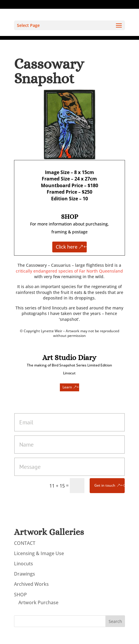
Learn (67, 387)
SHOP (20, 595)
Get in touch (105, 485)
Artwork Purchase (38, 602)
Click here (67, 247)
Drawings (25, 574)
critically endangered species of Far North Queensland (69, 271)
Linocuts (24, 564)
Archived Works (31, 584)
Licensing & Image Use (39, 553)
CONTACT (25, 543)
